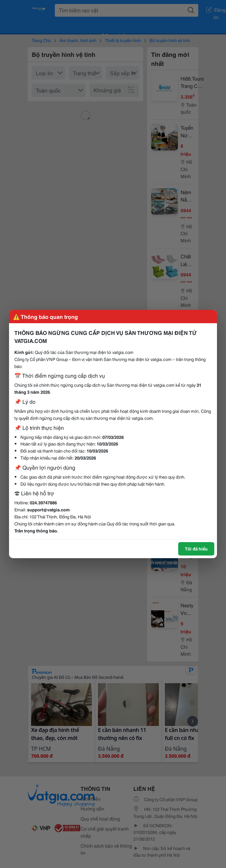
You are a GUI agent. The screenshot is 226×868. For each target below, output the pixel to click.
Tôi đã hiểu (196, 548)
